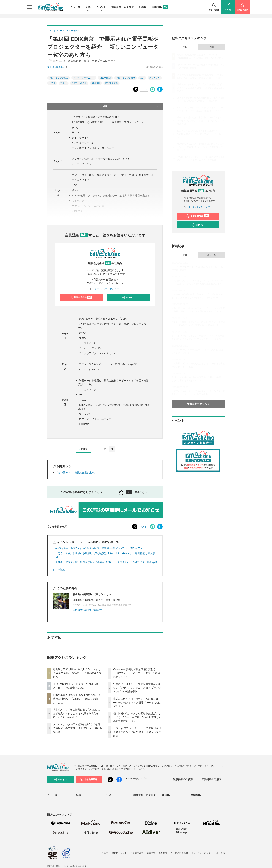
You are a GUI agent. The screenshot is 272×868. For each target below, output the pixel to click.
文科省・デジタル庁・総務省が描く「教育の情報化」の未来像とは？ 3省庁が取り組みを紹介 (78, 728)
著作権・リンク (119, 853)
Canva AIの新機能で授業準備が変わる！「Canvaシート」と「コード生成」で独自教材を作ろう (137, 673)
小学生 (52, 83)
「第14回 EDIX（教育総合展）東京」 (76, 473)
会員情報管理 (137, 853)
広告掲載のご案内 (211, 779)
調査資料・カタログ (122, 7)
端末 (142, 78)
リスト (144, 89)
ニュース (75, 7)
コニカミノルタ (80, 180)
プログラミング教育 (59, 78)
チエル (83, 400)
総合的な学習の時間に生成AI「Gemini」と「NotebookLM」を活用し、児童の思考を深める (77, 673)
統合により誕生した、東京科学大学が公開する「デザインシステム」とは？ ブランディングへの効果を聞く (137, 688)
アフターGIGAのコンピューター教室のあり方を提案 (101, 159)
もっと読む (59, 570)
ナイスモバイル (80, 138)
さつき (75, 127)
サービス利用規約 (179, 853)
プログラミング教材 (126, 78)
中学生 (64, 83)
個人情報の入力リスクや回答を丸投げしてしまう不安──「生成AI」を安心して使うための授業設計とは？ (137, 717)
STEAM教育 (105, 78)
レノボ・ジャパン (82, 164)
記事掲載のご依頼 (183, 779)
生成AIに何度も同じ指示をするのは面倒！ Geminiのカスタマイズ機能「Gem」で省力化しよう (137, 702)
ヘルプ (105, 853)
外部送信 (221, 853)
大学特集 (160, 7)
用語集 (143, 7)
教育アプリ (155, 78)
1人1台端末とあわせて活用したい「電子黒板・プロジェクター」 (108, 122)
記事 (88, 7)
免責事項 (151, 853)
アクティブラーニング (84, 78)
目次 (131, 106)
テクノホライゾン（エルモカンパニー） (94, 148)
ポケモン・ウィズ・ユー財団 (95, 419)
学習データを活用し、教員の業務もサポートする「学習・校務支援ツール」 (114, 175)
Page (58, 132)
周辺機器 (96, 83)
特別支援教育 (111, 83)
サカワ (75, 132)
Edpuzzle (84, 424)
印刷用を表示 (57, 527)
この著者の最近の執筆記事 (88, 610)
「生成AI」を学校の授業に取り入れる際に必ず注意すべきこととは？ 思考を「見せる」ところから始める (76, 713)
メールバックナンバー (105, 289)
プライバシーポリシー (202, 853)
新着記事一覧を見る (198, 404)
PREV (83, 449)
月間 (211, 47)
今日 (185, 47)
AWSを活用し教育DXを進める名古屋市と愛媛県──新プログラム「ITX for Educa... (101, 548)
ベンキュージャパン (83, 143)
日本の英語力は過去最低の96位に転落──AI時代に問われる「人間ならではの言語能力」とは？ (77, 699)
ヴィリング (85, 414)
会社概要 (163, 853)
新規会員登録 (81, 297)
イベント (101, 7)
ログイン (128, 297)
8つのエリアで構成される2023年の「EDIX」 (97, 117)
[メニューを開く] (29, 7)
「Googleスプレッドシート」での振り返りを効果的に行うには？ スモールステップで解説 (137, 732)
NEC (74, 185)
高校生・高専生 (79, 83)
